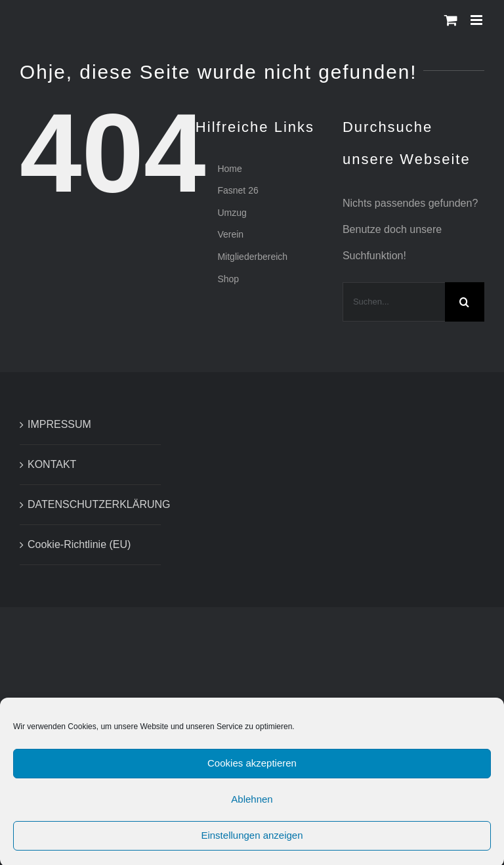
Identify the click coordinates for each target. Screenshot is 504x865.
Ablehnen (252, 804)
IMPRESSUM (59, 424)
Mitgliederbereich (252, 257)
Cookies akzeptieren (252, 768)
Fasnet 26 (238, 190)
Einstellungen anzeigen (252, 840)
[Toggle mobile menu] (477, 20)
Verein (230, 234)
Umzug (232, 213)
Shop (228, 279)
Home (229, 169)
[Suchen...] (394, 302)
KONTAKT (52, 464)
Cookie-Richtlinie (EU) (79, 544)
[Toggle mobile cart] (451, 20)
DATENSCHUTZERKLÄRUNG (91, 504)
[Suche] (465, 302)
